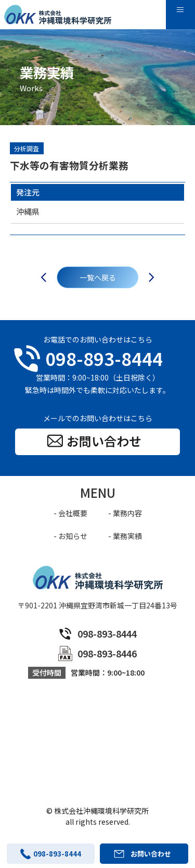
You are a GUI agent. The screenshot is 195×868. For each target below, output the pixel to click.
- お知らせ (70, 536)
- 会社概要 (70, 513)
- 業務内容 (125, 513)
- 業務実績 (125, 536)
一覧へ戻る (98, 277)
